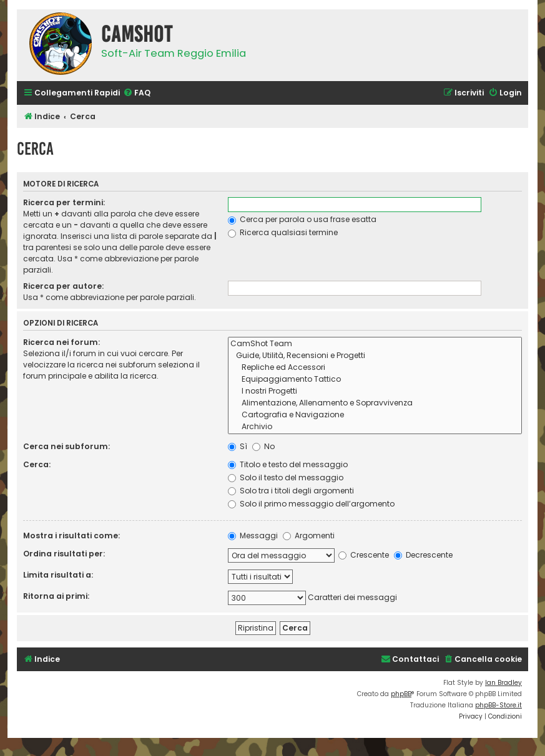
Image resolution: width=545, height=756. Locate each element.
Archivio (375, 427)
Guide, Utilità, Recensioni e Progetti (375, 356)
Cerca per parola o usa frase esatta (302, 219)
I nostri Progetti (375, 391)
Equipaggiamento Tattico (375, 380)
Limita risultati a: (58, 575)
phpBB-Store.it (498, 705)
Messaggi (253, 535)
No (263, 446)
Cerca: (37, 464)
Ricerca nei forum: (61, 342)
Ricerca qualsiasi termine (283, 232)
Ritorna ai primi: (56, 596)
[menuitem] (137, 93)
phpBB (401, 694)
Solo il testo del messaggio (286, 477)
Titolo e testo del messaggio (288, 464)
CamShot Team (375, 344)
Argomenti (309, 535)
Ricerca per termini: (64, 202)
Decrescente (423, 555)
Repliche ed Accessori (375, 368)
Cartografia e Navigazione (375, 415)
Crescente (364, 555)
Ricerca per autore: (63, 286)
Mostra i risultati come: (71, 535)
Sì (238, 446)
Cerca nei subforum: (66, 446)
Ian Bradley (503, 683)
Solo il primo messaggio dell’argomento (311, 504)
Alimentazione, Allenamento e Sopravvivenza (375, 403)
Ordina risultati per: (64, 554)
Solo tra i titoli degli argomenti (291, 491)
